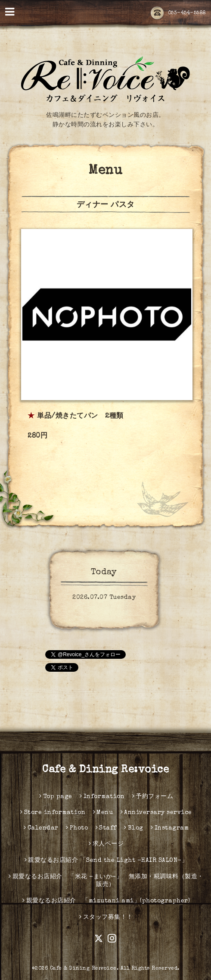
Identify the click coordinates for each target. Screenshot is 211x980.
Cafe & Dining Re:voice (105, 770)
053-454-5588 (178, 13)
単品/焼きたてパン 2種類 (80, 416)
